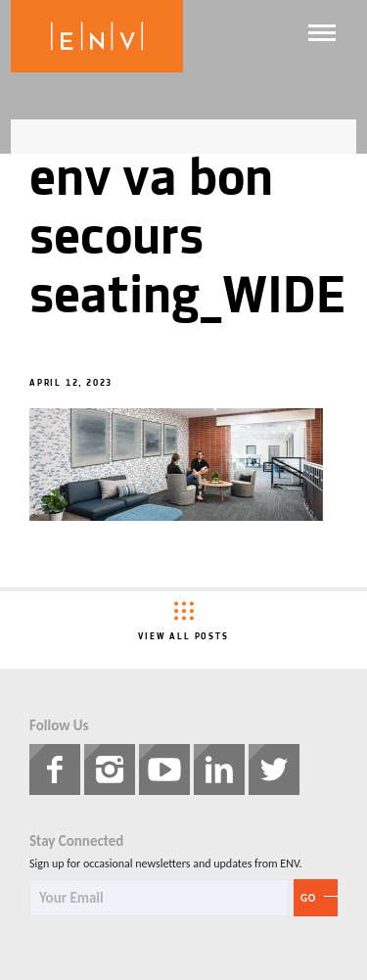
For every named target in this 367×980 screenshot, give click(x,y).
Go (308, 898)
